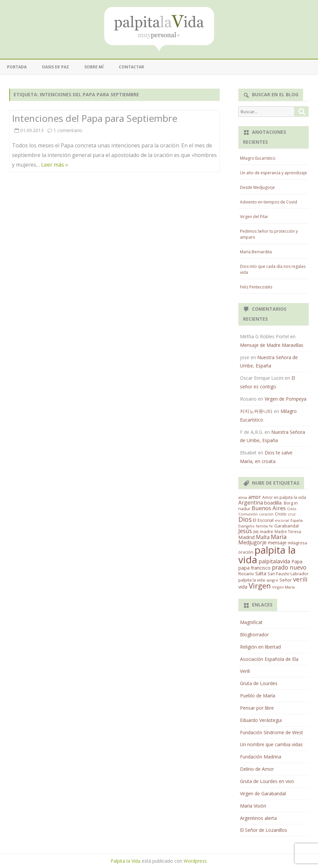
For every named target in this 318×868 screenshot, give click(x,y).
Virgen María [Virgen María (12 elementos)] (283, 587)
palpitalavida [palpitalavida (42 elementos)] (274, 561)
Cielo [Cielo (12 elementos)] (292, 509)
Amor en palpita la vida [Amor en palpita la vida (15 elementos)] (284, 497)
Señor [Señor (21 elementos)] (286, 580)
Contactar (131, 67)
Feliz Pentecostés (256, 287)
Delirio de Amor (257, 769)
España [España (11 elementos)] (297, 520)
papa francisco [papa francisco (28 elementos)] (254, 568)
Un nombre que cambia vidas (271, 744)
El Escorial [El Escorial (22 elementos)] (263, 520)
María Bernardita (256, 252)
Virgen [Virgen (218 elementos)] (260, 586)
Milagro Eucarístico (258, 158)
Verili (245, 671)
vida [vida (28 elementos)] (243, 587)
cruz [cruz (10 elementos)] (292, 514)
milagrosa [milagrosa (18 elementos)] (297, 543)
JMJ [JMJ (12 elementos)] (256, 532)
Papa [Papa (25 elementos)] (297, 561)
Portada (17, 67)
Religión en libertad (260, 647)
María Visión (253, 806)
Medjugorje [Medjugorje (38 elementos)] (252, 542)
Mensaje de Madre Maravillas (272, 345)
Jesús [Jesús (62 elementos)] (245, 531)
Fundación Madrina (261, 757)
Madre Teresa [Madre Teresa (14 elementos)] (288, 531)
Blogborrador (254, 634)
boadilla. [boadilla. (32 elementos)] (273, 503)
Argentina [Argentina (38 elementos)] (251, 503)
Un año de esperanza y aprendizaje (274, 173)
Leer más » (55, 165)
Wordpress (195, 861)
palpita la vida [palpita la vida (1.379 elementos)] (267, 555)
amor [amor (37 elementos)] (255, 497)
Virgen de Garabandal (263, 793)
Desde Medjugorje (257, 187)
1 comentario (68, 130)
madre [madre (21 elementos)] (267, 531)
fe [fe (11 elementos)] (271, 526)
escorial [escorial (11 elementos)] (282, 520)
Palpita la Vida (125, 861)
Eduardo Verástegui (261, 720)
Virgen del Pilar (254, 217)
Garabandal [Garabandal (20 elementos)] (286, 526)
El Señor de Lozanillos (264, 830)
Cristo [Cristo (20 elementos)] (281, 514)
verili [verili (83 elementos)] (300, 579)
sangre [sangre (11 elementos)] (272, 580)
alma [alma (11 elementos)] (243, 497)
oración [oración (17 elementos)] (246, 552)
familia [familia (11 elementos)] (262, 526)
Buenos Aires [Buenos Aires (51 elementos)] (269, 508)
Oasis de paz (55, 67)
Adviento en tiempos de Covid (269, 202)
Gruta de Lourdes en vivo (267, 781)
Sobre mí (94, 67)
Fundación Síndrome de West (272, 732)
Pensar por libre (257, 708)
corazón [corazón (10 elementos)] (266, 514)
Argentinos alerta (258, 818)
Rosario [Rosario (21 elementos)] (246, 574)
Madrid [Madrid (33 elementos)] (246, 537)
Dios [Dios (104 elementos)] (245, 519)
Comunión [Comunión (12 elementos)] (248, 514)
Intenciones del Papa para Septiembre (95, 118)
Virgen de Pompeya (285, 399)
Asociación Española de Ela (269, 659)
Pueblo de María (258, 696)
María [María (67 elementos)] (279, 537)
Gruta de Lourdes (259, 683)
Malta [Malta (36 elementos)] (263, 537)
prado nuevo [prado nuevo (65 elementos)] (289, 567)
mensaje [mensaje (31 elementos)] (277, 542)
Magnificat (251, 622)
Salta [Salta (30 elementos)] (261, 573)
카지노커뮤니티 (256, 411)
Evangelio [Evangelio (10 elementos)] (246, 526)
